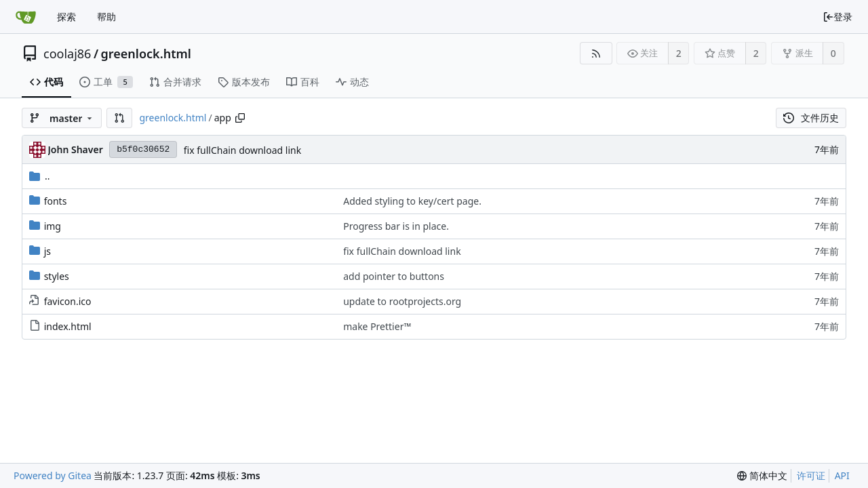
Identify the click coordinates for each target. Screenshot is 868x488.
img (53, 226)
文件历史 (811, 118)
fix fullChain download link (242, 150)
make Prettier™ (377, 326)
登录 (837, 17)
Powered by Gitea (53, 475)
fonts (56, 201)
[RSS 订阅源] (596, 53)
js (47, 251)
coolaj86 (67, 54)
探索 (66, 17)
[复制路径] (240, 118)
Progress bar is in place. (396, 226)
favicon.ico (68, 301)
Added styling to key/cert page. (412, 201)
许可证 (811, 475)
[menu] (762, 476)
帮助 (106, 17)
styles (57, 276)
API (842, 475)
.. (40, 176)
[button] (119, 118)
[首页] (26, 17)
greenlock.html (146, 54)
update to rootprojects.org (402, 301)
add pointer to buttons (394, 276)
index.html (68, 326)
